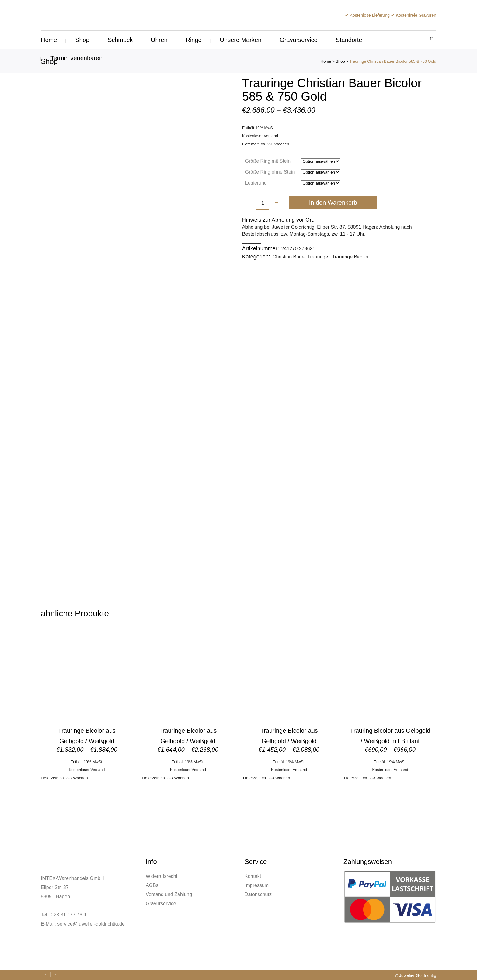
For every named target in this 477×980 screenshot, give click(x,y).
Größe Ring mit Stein (268, 161)
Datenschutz (258, 894)
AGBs (152, 885)
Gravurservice (161, 904)
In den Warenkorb (333, 203)
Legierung (256, 183)
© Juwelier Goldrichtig (416, 975)
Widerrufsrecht (162, 876)
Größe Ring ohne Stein (270, 172)
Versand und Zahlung (169, 894)
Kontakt (253, 876)
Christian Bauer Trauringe (300, 257)
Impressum (257, 885)
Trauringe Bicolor (350, 257)
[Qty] (263, 203)
